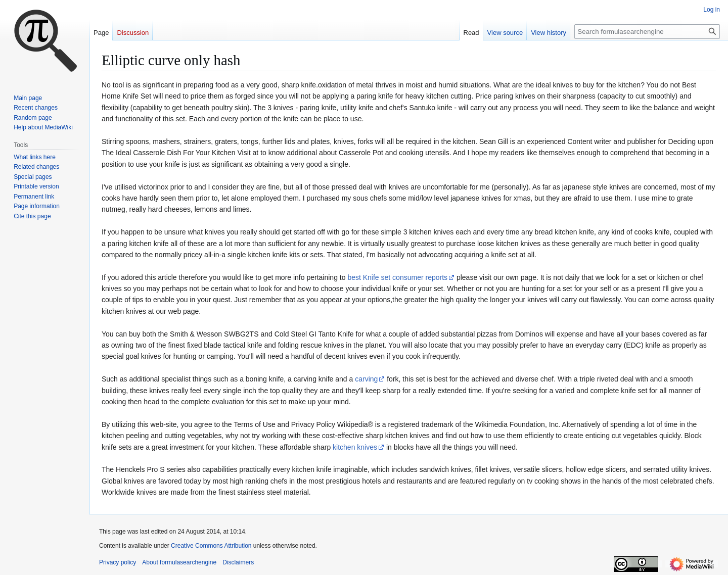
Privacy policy (118, 562)
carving (366, 379)
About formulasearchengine (179, 562)
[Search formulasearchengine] (647, 32)
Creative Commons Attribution (211, 546)
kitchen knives (355, 447)
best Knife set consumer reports (397, 277)
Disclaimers (238, 562)
